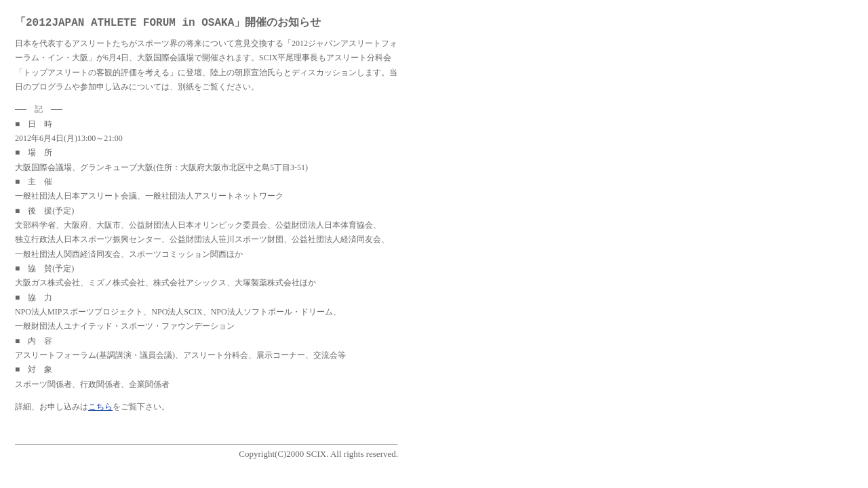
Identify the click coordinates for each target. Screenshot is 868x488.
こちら (100, 407)
